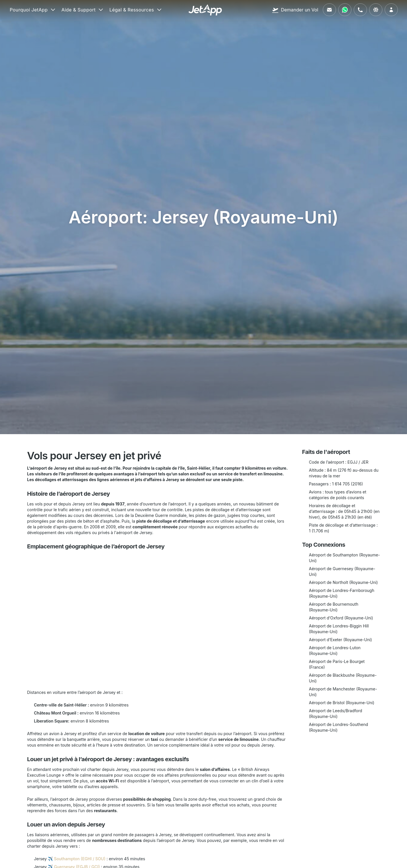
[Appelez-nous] (360, 10)
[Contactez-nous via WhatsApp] (345, 10)
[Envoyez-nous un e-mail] (329, 10)
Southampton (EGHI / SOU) (80, 859)
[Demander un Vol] (295, 10)
